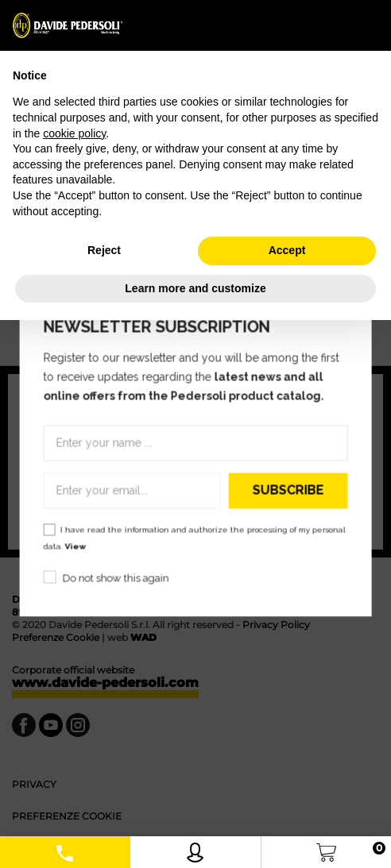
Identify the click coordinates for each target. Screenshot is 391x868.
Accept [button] (287, 250)
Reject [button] (104, 250)
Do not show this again (116, 578)
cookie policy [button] (74, 133)
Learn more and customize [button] (195, 288)
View (75, 546)
